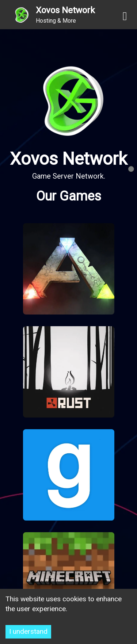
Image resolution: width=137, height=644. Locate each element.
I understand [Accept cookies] (28, 631)
